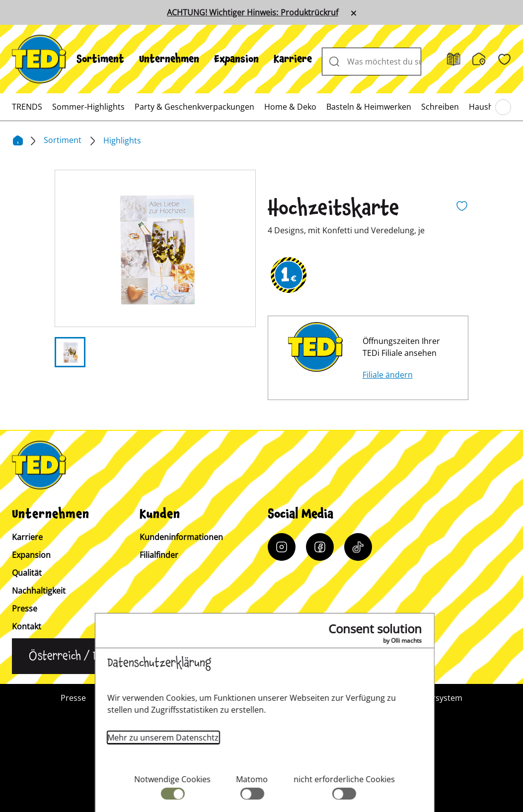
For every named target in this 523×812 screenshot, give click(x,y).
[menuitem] (100, 59)
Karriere (293, 59)
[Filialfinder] (479, 59)
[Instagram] (282, 547)
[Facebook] (320, 547)
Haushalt (486, 107)
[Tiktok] (358, 547)
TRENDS (27, 107)
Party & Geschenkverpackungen (194, 107)
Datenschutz (340, 698)
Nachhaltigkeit (39, 591)
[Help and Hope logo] (294, 765)
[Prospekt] (454, 59)
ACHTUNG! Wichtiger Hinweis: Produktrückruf (252, 12)
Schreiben (440, 107)
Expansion (236, 59)
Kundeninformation (194, 698)
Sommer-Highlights (88, 107)
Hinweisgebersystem (423, 698)
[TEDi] (39, 58)
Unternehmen (169, 59)
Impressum (273, 698)
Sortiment (100, 59)
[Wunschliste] (504, 59)
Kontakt (27, 626)
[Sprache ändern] (79, 656)
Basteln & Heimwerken (369, 107)
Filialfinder (159, 555)
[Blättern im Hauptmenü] (503, 107)
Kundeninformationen (181, 537)
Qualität (27, 573)
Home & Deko (290, 107)
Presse (25, 609)
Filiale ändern (388, 375)
